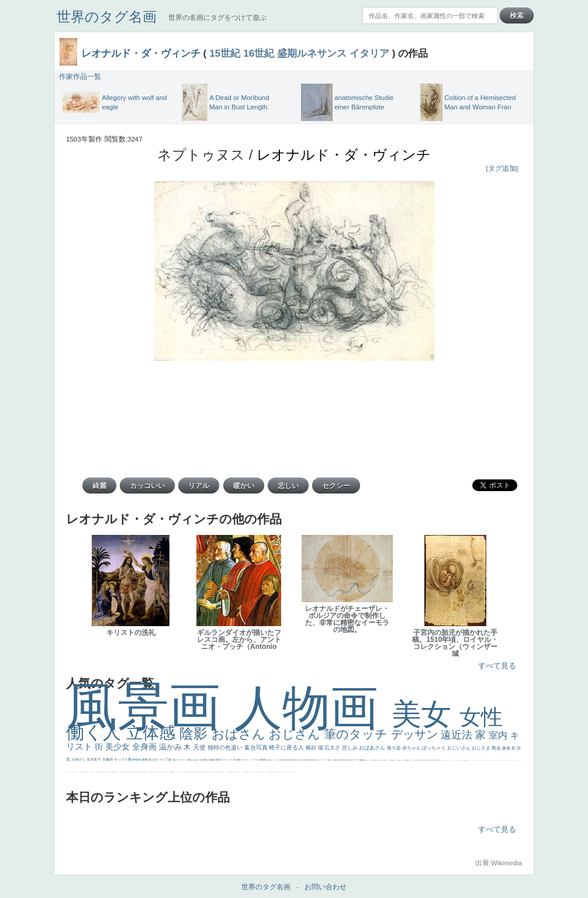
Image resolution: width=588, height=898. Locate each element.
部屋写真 (311, 760)
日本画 (374, 760)
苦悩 (81, 772)
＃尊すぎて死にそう (447, 760)
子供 (83, 772)
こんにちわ (414, 760)
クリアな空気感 (270, 772)
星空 (136, 772)
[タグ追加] (502, 168)
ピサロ (207, 772)
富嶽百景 (125, 772)
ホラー (286, 772)
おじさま (482, 748)
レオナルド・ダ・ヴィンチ (141, 53)
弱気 (513, 760)
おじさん (296, 734)
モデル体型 (303, 760)
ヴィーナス (175, 772)
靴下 (261, 772)
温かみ (172, 747)
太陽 (433, 760)
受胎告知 (213, 772)
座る (150, 772)
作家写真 (290, 760)
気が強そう (288, 772)
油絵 (336, 760)
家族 (344, 760)
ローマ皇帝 (291, 772)
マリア (164, 759)
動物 (145, 759)
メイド (488, 760)
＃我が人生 (97, 772)
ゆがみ (107, 772)
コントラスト (89, 772)
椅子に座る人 (287, 747)
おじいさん (459, 748)
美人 (234, 772)
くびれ (69, 772)
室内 (499, 735)
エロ (279, 772)
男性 (440, 760)
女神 (193, 772)
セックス (94, 772)
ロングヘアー (323, 760)
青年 (430, 760)
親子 (202, 772)
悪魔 (113, 772)
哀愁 (178, 772)
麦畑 (507, 748)
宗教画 (263, 760)
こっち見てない (155, 772)
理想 (112, 772)
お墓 (253, 772)
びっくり (274, 760)
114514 (189, 772)
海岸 (486, 760)
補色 (394, 760)
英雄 (340, 760)
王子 (454, 760)
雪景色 (219, 760)
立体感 (153, 733)
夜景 (296, 760)
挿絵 (222, 772)
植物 (205, 760)
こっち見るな (461, 760)
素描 (418, 760)
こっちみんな (443, 760)
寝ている (119, 772)
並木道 (92, 759)
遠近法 (458, 735)
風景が (504, 760)
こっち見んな (399, 760)
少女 (155, 759)
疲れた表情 (383, 760)
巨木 (428, 760)
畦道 (224, 772)
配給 (145, 772)
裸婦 (204, 772)
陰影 (196, 733)
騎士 (142, 772)
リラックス (452, 760)
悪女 (521, 760)
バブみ (260, 772)
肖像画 (108, 759)
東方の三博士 (186, 772)
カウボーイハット (483, 760)
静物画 (137, 759)
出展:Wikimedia (499, 863)
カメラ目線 (390, 760)
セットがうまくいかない (471, 760)
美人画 (480, 760)
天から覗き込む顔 (216, 772)
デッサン (416, 734)
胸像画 (362, 760)
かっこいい (210, 772)
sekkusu (230, 772)
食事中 (167, 772)
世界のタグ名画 (107, 17)
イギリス (507, 760)
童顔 (127, 772)
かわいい (78, 772)
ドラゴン (132, 772)
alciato (173, 772)
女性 (481, 717)
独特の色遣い (226, 747)
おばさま (197, 760)
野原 (348, 760)
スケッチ (228, 760)
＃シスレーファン (518, 760)
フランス (67, 772)
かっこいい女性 (165, 772)
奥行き (198, 772)
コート (251, 772)
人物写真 (134, 772)
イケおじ (254, 772)
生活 (72, 772)
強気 (190, 760)
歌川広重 (105, 772)
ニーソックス (243, 772)
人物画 (313, 708)
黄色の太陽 (273, 772)
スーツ (509, 760)
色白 (157, 772)
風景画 (150, 707)
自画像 (211, 760)
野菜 (74, 772)
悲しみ (351, 748)
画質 (151, 772)
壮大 (435, 760)
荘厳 (269, 760)
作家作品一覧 (80, 77)
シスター (183, 772)
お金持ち (140, 772)
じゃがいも (277, 772)
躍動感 (246, 772)
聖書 (467, 760)
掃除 (239, 760)
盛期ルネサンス (312, 53)
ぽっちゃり (434, 748)
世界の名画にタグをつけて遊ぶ (217, 18)
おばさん (240, 734)
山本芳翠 (170, 772)
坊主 (117, 772)
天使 (200, 747)
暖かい (232, 772)
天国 (505, 760)
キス (404, 760)
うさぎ (378, 760)
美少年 (100, 772)
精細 (511, 760)
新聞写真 (115, 772)
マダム (143, 772)
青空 (422, 760)
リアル (255, 760)
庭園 (407, 760)
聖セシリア (160, 772)
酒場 (92, 772)
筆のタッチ (357, 734)
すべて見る (497, 666)
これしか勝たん (282, 772)
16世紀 (259, 53)
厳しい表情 (456, 760)
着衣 (438, 760)
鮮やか (331, 760)
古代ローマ (355, 760)
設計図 (219, 772)
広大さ (333, 748)
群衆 (223, 772)
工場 (425, 760)
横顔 (312, 748)
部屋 (409, 760)
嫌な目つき (147, 772)
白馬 (162, 772)
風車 (293, 772)
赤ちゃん (412, 748)
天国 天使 (476, 760)
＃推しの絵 (257, 772)
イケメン (246, 760)
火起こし (200, 772)
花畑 (280, 760)
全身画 (146, 747)
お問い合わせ (326, 887)
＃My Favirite (465, 760)
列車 (102, 772)
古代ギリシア (369, 760)
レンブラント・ (227, 772)
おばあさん (373, 748)
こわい (249, 772)
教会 (497, 748)
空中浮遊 (130, 772)
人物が (267, 772)
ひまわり (122, 772)
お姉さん (79, 759)
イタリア (369, 53)
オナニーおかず (493, 760)
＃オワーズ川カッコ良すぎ (499, 760)
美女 (426, 714)
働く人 (96, 732)
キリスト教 (123, 759)
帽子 (459, 760)
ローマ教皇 (196, 772)
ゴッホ (515, 760)
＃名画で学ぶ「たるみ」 (238, 772)
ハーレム (192, 772)
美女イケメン (109, 772)
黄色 (247, 772)
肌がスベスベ (180, 760)
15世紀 (225, 53)
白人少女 (180, 772)
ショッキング (264, 772)
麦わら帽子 (85, 772)
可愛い (205, 772)
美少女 (119, 747)
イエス (75, 772)
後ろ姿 (395, 748)
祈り (71, 772)
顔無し (490, 760)
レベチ (80, 772)
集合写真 (257, 747)
